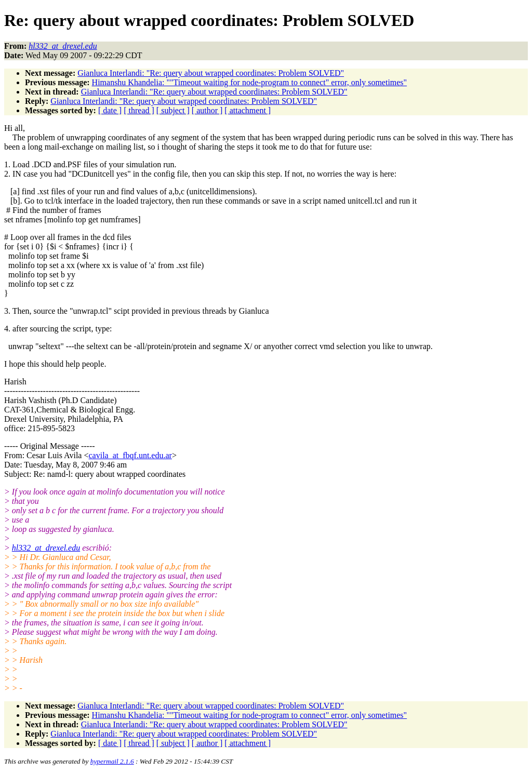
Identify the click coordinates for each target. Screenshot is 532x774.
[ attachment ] (248, 110)
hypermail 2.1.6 (112, 761)
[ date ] (110, 110)
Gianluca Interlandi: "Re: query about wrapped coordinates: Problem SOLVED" (211, 73)
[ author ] (207, 110)
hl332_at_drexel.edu (46, 548)
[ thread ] (139, 110)
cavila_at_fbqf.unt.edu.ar (130, 455)
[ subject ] (173, 110)
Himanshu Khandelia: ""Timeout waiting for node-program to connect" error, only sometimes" (250, 82)
